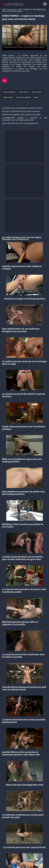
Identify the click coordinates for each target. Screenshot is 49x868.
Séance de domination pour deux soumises (21, 111)
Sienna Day (37, 92)
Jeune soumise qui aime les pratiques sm (20, 123)
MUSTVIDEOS (13, 4)
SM (20, 9)
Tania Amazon (9, 92)
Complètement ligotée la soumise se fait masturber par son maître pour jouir (24, 119)
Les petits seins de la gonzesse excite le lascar (22, 108)
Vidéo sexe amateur (9, 9)
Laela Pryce (24, 92)
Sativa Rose (8, 97)
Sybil (36, 97)
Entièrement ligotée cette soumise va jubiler (21, 115)
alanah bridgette (24, 97)
